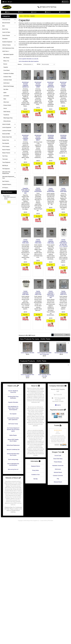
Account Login (58, 451)
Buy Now (25, 112)
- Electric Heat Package (8, 86)
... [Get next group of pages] (64, 335)
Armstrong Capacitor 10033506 (63, 137)
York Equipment (9, 169)
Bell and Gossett (9, 23)
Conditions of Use (35, 475)
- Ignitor (4, 93)
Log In (10, 2)
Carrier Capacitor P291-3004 (28, 353)
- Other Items (6, 102)
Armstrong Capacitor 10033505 (51, 137)
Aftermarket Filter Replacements (9, 173)
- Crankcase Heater (7, 80)
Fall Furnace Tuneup (13, 424)
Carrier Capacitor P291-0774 (63, 293)
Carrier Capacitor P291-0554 (25, 293)
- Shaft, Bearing (6, 112)
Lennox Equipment (9, 127)
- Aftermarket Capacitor (8, 54)
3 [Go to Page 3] (57, 335)
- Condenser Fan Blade (8, 74)
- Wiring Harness (6, 121)
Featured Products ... (7, 184)
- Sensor (5, 108)
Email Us (58, 405)
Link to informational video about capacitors (29, 61)
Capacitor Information (13, 402)
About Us (48, 12)
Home (5, 2)
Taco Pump (5, 156)
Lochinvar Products (7, 131)
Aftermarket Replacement (9, 197)
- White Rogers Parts (7, 118)
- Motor (9, 99)
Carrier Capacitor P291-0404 (38, 241)
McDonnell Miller (9, 134)
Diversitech (5, 39)
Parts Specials (6, 143)
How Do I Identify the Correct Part (13, 392)
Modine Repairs (13, 435)
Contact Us (62, 12)
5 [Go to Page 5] (61, 335)
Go (9, 202)
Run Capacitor (13, 414)
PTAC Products (9, 146)
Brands (20, 12)
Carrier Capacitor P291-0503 (51, 241)
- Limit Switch (6, 96)
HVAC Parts (26, 16)
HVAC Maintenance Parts (8, 48)
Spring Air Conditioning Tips (13, 449)
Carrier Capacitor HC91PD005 (51, 190)
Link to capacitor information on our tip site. (29, 59)
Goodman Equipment (9, 42)
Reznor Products (6, 150)
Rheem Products (9, 153)
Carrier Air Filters (6, 32)
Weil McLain (5, 166)
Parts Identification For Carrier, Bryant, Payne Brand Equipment (13, 408)
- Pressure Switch (7, 105)
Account (34, 12)
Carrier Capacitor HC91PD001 (38, 190)
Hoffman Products (9, 45)
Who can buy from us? (13, 469)
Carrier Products (9, 35)
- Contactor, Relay (7, 77)
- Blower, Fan (6, 61)
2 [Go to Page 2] (55, 335)
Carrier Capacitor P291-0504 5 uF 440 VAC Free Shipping (63, 243)
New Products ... (6, 181)
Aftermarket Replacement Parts (9, 177)
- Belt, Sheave (6, 58)
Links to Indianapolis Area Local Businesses (13, 464)
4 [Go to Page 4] (59, 335)
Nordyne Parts (9, 140)
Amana (9, 199)
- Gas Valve (5, 89)
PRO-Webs (50, 521)
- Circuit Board (6, 70)
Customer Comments (58, 471)
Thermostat (9, 159)
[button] (65, 2)
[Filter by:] (28, 64)
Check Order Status (58, 454)
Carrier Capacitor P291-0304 (63, 190)
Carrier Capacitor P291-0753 (38, 293)
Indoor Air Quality (9, 124)
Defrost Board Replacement (13, 445)
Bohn (4, 26)
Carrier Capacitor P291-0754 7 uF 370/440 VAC (51, 294)
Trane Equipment (9, 162)
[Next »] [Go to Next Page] (67, 335)
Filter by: (20, 64)
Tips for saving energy (13, 459)
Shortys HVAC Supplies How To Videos (13, 440)
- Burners (5, 64)
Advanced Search (58, 467)
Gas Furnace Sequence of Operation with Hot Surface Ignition (13, 430)
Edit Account (58, 464)
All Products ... (6, 188)
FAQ (58, 474)
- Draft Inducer (6, 83)
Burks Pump (5, 29)
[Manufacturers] (9, 197)
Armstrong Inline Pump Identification (13, 397)
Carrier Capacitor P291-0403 (25, 241)
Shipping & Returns (36, 466)
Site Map (35, 479)
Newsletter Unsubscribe (58, 461)
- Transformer (6, 115)
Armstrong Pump (9, 20)
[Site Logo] (13, 7)
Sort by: (39, 64)
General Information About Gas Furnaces (13, 454)
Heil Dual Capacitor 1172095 (61, 353)
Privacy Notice (35, 470)
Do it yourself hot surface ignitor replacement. (13, 419)
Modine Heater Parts (7, 137)
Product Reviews (58, 457)
